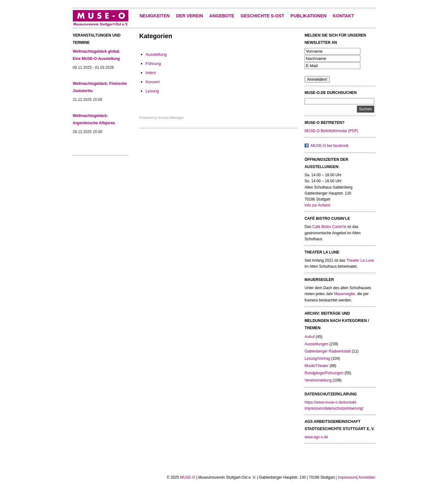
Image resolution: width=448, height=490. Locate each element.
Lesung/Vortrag (317, 359)
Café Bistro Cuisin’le (329, 227)
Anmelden (367, 477)
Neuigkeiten (155, 16)
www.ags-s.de (316, 437)
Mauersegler (345, 294)
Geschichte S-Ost (262, 16)
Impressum (347, 477)
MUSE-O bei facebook (330, 146)
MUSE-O (188, 477)
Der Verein (189, 16)
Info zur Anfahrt (317, 205)
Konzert (153, 82)
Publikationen (309, 16)
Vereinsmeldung (318, 380)
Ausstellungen (316, 344)
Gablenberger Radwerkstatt (328, 351)
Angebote (222, 16)
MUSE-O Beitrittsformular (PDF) (332, 131)
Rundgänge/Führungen (324, 373)
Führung (153, 64)
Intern (151, 73)
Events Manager (171, 118)
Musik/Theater (317, 366)
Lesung (152, 91)
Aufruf (310, 337)
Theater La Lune (360, 260)
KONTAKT (343, 16)
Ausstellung (156, 54)
